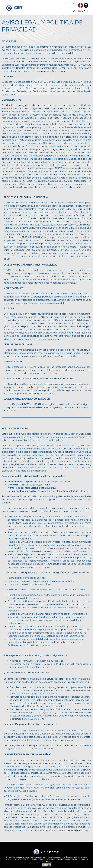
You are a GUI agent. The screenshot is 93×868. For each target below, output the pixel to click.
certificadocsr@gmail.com (51, 71)
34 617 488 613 (49, 852)
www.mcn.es (74, 799)
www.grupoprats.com (29, 105)
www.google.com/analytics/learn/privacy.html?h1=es (59, 830)
